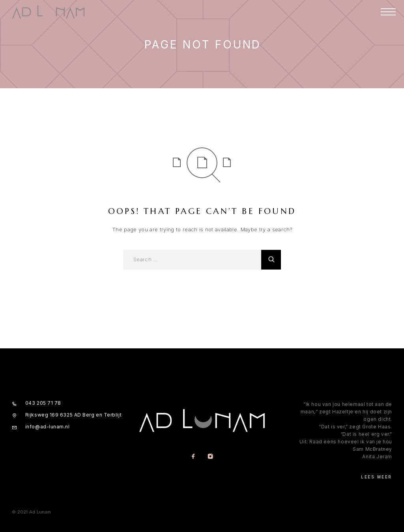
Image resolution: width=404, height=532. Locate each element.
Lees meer (377, 477)
